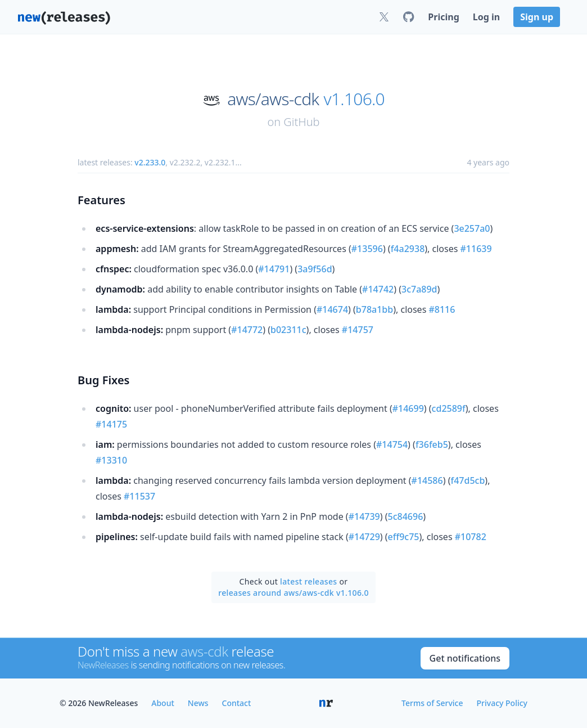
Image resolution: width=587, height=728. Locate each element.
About (163, 703)
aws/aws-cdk (273, 99)
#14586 (427, 480)
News (198, 703)
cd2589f (449, 408)
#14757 (358, 330)
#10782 (471, 537)
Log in (486, 17)
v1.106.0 (354, 99)
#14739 (364, 516)
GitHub (301, 122)
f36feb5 (432, 444)
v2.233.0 (150, 162)
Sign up (537, 17)
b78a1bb (374, 309)
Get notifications (465, 658)
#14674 (332, 309)
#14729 (364, 537)
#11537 (139, 496)
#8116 (442, 309)
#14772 (247, 330)
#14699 (408, 408)
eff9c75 (404, 537)
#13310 (111, 460)
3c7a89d (419, 289)
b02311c (288, 330)
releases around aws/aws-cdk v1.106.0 (293, 593)
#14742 (378, 289)
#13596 (367, 249)
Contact (237, 703)
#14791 (274, 269)
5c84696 (406, 516)
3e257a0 (472, 228)
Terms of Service (432, 703)
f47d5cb (468, 480)
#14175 (111, 424)
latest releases (308, 581)
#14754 (392, 444)
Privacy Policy (502, 703)
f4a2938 (408, 249)
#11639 (476, 249)
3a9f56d (315, 269)
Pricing (443, 17)
